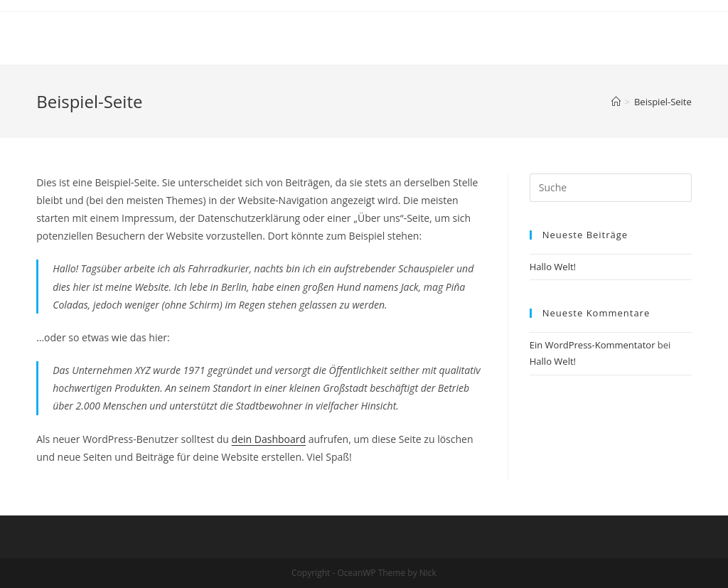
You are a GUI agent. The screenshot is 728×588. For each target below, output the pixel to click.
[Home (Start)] (616, 102)
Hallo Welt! (553, 267)
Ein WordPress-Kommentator (593, 345)
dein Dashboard (269, 439)
